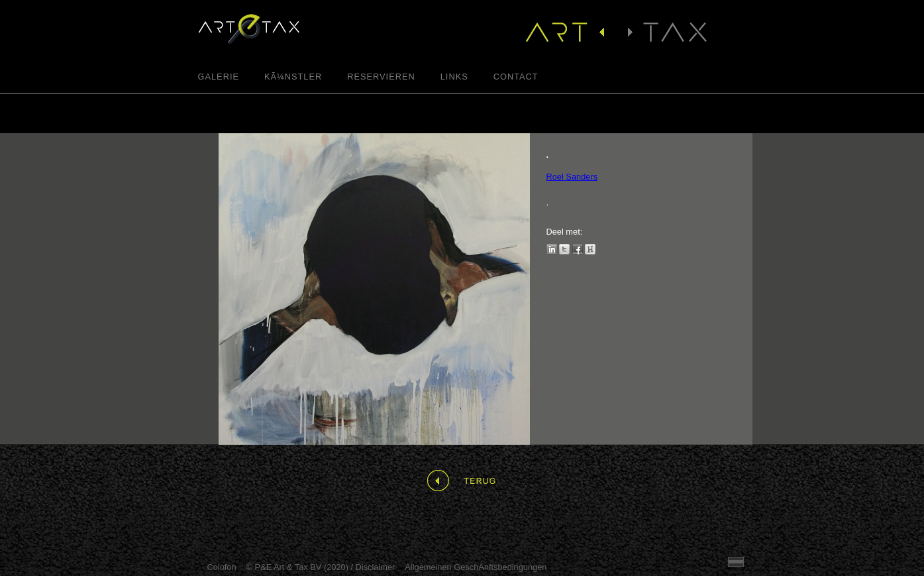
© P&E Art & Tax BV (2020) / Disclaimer (321, 567)
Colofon (222, 567)
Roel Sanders (572, 177)
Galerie (219, 77)
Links (454, 77)
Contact (516, 77)
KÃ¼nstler (293, 77)
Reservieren (381, 77)
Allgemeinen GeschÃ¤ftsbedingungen (476, 567)
